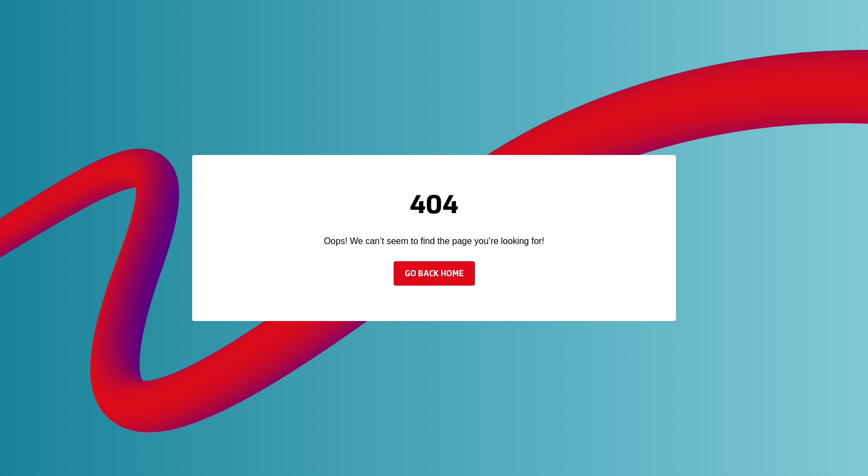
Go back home (434, 274)
